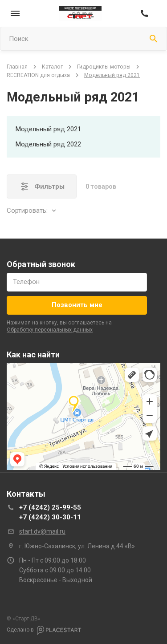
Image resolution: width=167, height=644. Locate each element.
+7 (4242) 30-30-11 (50, 517)
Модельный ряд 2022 (48, 144)
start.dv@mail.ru (42, 531)
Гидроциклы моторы (104, 67)
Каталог (52, 67)
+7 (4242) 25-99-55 (50, 507)
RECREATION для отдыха (38, 75)
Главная (17, 67)
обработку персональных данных (50, 330)
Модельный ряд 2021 (48, 129)
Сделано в (44, 630)
